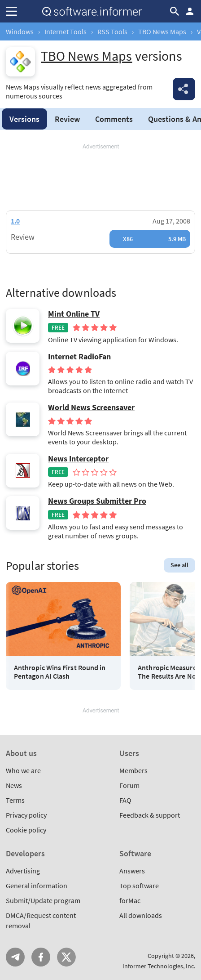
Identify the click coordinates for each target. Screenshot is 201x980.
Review (67, 119)
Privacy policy (26, 815)
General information (37, 886)
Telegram (15, 957)
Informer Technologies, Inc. (159, 966)
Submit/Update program (43, 900)
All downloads (141, 915)
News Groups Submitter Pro (97, 501)
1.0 (15, 221)
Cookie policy (26, 830)
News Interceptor (78, 459)
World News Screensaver (91, 407)
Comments (114, 119)
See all (179, 565)
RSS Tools (112, 31)
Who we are (23, 770)
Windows (20, 31)
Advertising (23, 871)
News (14, 785)
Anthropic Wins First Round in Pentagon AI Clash (60, 672)
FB (41, 957)
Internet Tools (66, 31)
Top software (139, 886)
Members (133, 770)
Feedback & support (150, 815)
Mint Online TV (74, 314)
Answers (132, 871)
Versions (24, 119)
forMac (130, 900)
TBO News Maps (162, 31)
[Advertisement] (100, 178)
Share (184, 89)
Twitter (66, 957)
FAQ (125, 800)
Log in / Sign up (190, 11)
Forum (129, 785)
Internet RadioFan (79, 357)
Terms (15, 800)
